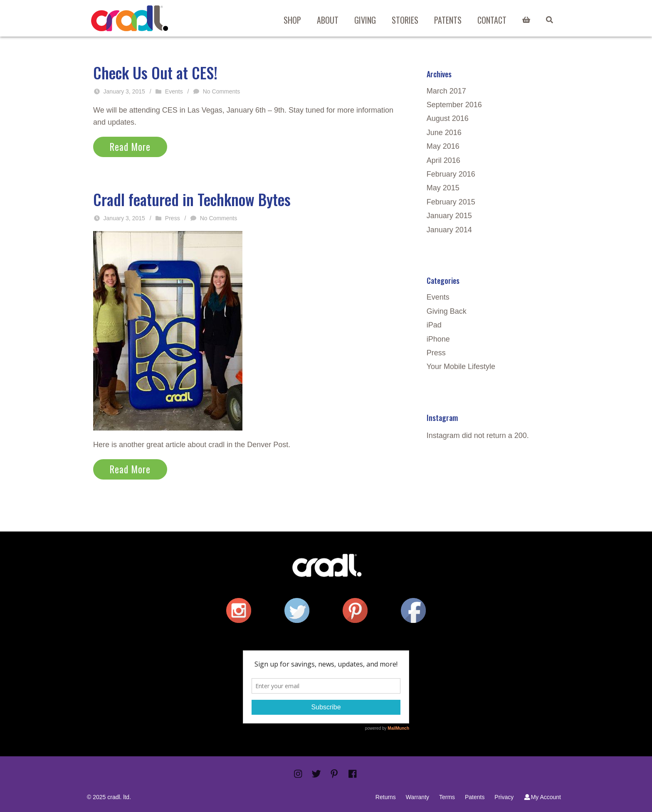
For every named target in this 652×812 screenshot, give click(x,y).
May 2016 (443, 146)
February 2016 (451, 174)
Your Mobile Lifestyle (461, 367)
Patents (448, 20)
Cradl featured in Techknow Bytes (192, 199)
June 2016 (444, 133)
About (328, 20)
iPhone (438, 339)
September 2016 (454, 105)
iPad (434, 325)
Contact (492, 20)
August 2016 (448, 118)
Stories (405, 20)
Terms (447, 797)
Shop (292, 20)
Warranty (417, 797)
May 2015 (443, 188)
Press (173, 218)
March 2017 (446, 91)
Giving (365, 20)
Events (174, 91)
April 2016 (443, 160)
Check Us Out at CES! (155, 73)
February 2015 (451, 202)
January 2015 (449, 216)
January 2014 (449, 230)
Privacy (504, 797)
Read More (130, 147)
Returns (386, 797)
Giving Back (447, 311)
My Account (542, 797)
